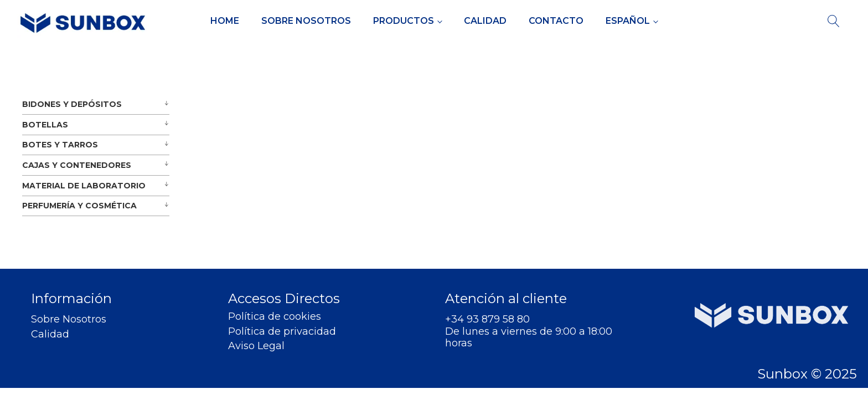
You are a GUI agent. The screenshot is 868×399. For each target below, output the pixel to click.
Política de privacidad (282, 332)
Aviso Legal (256, 346)
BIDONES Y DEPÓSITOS (72, 104)
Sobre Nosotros (306, 21)
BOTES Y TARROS (60, 145)
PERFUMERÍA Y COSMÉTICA (79, 206)
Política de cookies (275, 317)
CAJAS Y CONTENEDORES (77, 165)
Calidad (485, 21)
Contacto (556, 21)
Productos (404, 21)
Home (225, 21)
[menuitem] (632, 21)
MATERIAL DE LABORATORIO (84, 186)
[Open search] (834, 21)
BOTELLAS (45, 125)
